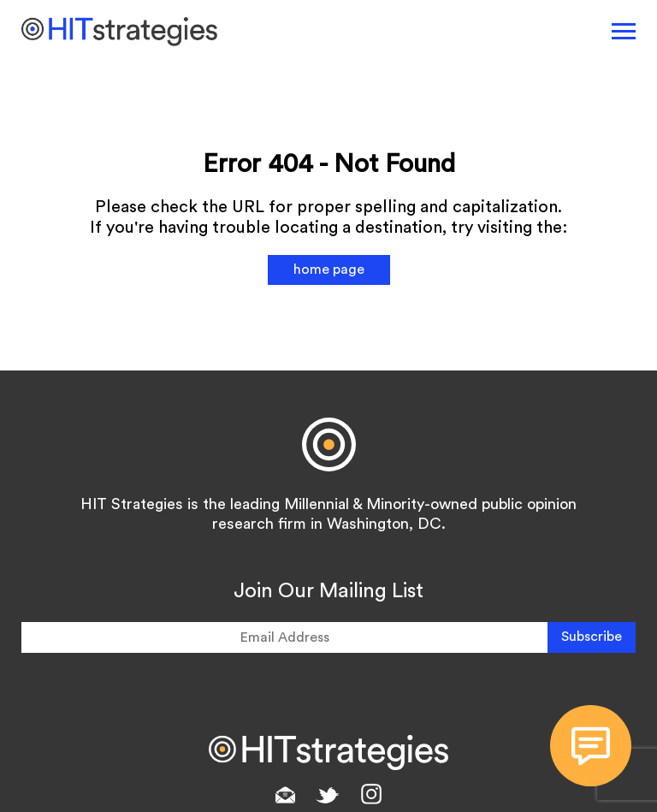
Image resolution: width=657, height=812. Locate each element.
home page (329, 270)
